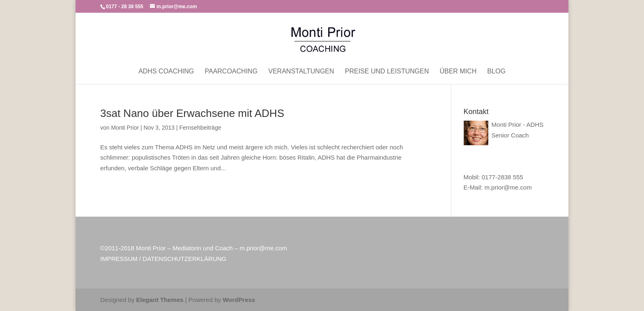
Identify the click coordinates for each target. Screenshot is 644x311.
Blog (496, 72)
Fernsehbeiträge (200, 128)
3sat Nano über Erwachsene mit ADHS (192, 113)
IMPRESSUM (119, 259)
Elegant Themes (160, 300)
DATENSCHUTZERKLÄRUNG (184, 259)
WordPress (239, 300)
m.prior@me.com (508, 187)
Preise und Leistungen (387, 72)
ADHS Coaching (166, 72)
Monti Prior (125, 128)
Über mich (458, 72)
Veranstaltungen (301, 72)
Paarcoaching (231, 72)
